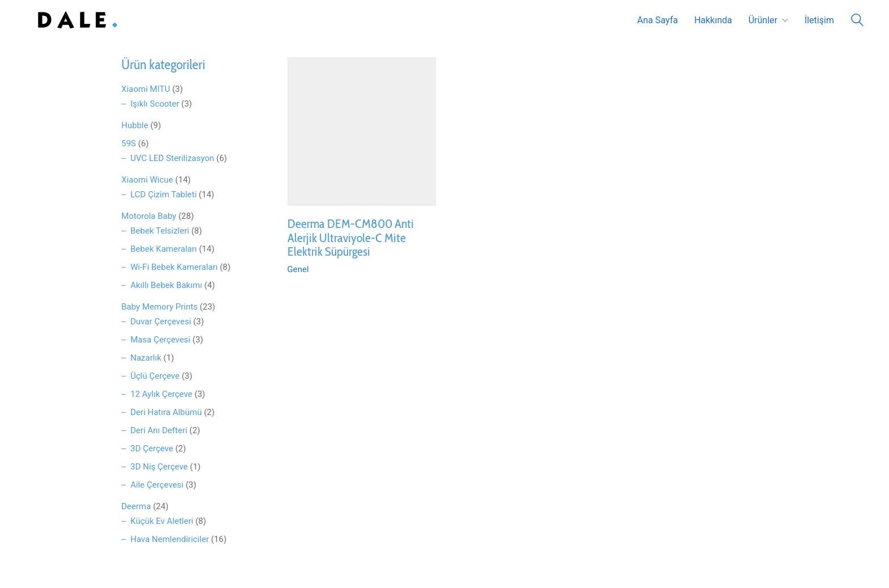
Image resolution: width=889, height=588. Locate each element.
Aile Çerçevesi (157, 485)
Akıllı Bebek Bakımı (166, 285)
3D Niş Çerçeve (159, 467)
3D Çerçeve (152, 449)
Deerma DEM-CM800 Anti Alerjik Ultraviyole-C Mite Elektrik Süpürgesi (351, 238)
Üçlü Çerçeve (155, 376)
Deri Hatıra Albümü (166, 412)
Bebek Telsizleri (160, 231)
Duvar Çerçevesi (161, 322)
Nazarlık (146, 358)
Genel (298, 269)
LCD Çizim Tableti (164, 194)
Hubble (135, 125)
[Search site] (857, 22)
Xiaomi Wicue (147, 180)
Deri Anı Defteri (159, 430)
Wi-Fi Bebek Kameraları (174, 267)
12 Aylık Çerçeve (161, 394)
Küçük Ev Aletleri (162, 521)
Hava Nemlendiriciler (170, 539)
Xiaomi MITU (146, 89)
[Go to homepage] (75, 20)
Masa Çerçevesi (160, 340)
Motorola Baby (149, 216)
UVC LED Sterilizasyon (172, 158)
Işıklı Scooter (155, 104)
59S (129, 143)
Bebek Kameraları (164, 249)
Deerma (136, 506)
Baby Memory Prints (160, 307)
